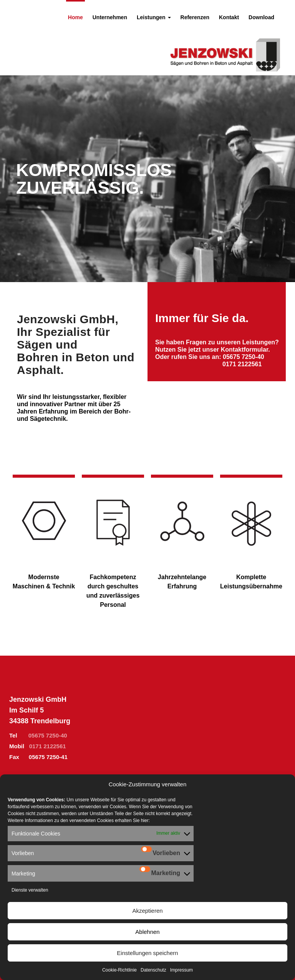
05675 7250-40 (244, 357)
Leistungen (154, 17)
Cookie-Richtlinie (119, 970)
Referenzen (195, 17)
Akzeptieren (147, 911)
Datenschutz (153, 970)
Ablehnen (147, 932)
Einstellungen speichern (147, 953)
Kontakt (229, 17)
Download (261, 17)
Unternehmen (110, 17)
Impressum (181, 970)
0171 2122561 (48, 746)
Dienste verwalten (30, 890)
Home (75, 17)
